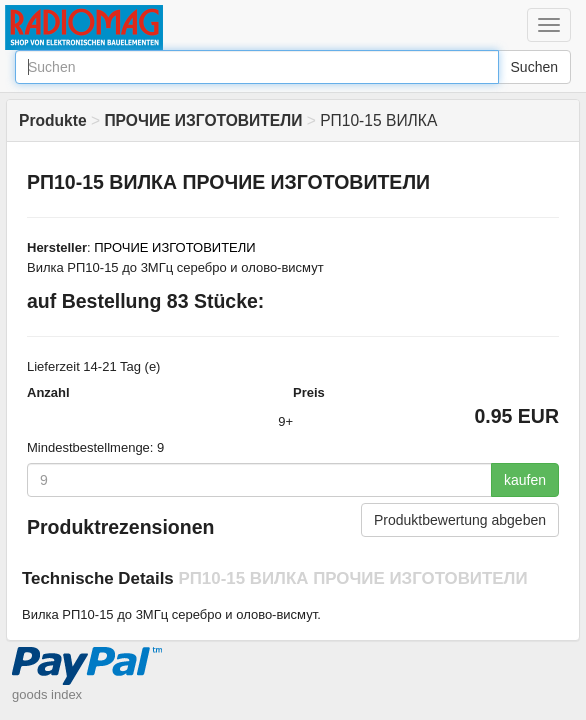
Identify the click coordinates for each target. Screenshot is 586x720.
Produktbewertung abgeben (460, 520)
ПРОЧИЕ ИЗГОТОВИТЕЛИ (174, 247)
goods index (47, 694)
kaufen (525, 480)
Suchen (534, 67)
